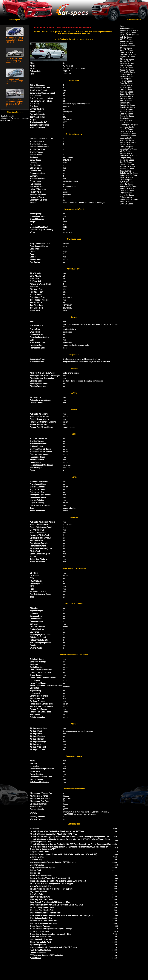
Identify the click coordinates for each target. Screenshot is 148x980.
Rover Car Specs (126, 177)
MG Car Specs (125, 151)
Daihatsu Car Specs (127, 63)
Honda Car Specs (127, 103)
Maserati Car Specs (128, 138)
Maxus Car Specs (127, 140)
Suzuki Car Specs (127, 191)
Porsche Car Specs (127, 167)
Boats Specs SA (8, 116)
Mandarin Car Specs (128, 136)
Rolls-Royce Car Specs (129, 175)
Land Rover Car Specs (129, 127)
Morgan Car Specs (127, 158)
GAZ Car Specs (126, 90)
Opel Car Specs (126, 162)
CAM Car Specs (126, 48)
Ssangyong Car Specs (128, 186)
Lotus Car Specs (126, 131)
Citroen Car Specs (127, 59)
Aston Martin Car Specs (129, 35)
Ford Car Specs (126, 81)
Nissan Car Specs (127, 160)
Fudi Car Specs (126, 85)
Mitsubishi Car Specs (128, 156)
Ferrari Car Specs (127, 77)
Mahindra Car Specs (128, 134)
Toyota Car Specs (127, 195)
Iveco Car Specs (126, 114)
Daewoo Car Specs (127, 61)
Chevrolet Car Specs (128, 55)
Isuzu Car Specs (126, 112)
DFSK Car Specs (126, 68)
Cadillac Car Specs (127, 46)
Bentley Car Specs (127, 41)
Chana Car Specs (126, 50)
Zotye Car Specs (126, 204)
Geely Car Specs (126, 92)
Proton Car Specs (127, 169)
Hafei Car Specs (126, 98)
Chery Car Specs (126, 52)
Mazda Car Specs (127, 145)
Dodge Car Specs (127, 70)
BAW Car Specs (126, 39)
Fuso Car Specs (126, 87)
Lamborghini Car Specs (129, 125)
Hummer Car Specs (127, 105)
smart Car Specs (126, 184)
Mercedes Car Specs (128, 149)
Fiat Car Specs (125, 79)
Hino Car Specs (126, 101)
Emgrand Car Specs (127, 72)
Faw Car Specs (126, 74)
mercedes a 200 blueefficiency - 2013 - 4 (15, 81)
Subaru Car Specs (127, 188)
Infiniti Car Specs (126, 109)
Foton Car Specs (126, 83)
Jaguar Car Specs (127, 116)
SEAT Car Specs (126, 182)
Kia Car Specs (125, 123)
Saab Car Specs (126, 180)
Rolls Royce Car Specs (129, 173)
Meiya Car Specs (126, 147)
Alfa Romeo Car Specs (129, 30)
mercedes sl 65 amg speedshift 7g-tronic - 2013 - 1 (14, 40)
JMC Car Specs (126, 120)
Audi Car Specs (126, 37)
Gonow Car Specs (127, 94)
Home (122, 26)
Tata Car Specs (126, 193)
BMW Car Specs (126, 44)
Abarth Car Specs (127, 28)
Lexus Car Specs (126, 129)
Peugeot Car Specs (127, 164)
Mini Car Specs (126, 153)
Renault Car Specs (127, 171)
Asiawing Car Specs (128, 33)
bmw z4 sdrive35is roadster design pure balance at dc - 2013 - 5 (15, 103)
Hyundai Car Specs (127, 107)
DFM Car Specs (126, 66)
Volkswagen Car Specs (129, 199)
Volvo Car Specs (126, 202)
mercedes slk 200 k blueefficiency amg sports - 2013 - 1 (14, 61)
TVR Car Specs (126, 197)
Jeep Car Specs (126, 118)
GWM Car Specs (126, 96)
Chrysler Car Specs (127, 57)
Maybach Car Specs (128, 142)
